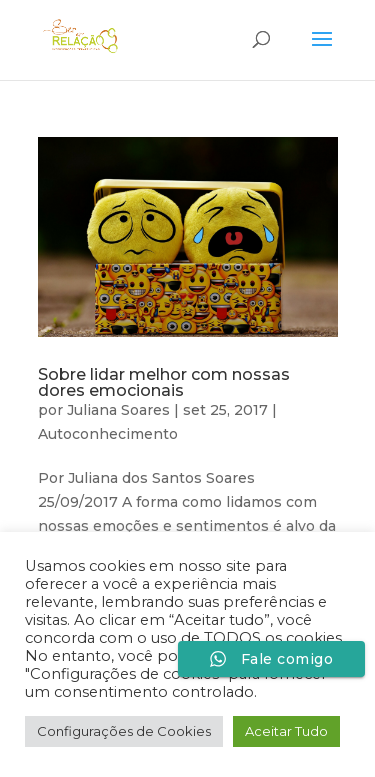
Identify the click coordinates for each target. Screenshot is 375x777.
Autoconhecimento (108, 434)
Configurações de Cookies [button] (124, 731)
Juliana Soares (118, 410)
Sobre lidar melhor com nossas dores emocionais (164, 382)
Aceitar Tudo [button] (286, 731)
